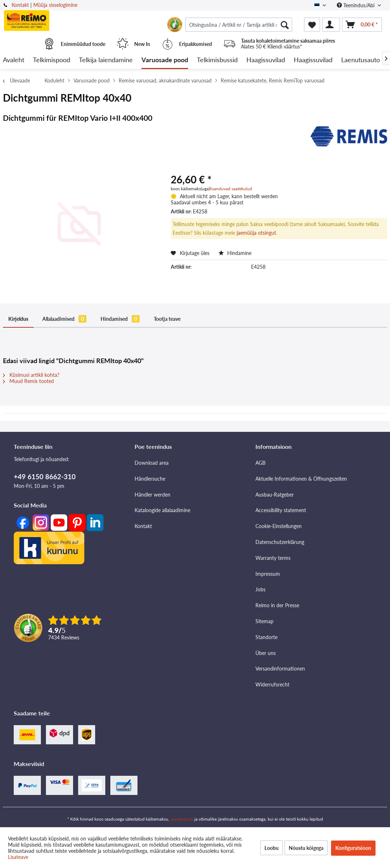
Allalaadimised (64, 319)
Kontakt (20, 5)
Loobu (272, 848)
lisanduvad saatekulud (231, 189)
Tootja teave (167, 319)
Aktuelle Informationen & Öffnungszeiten (301, 479)
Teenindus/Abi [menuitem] (356, 5)
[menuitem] (239, 25)
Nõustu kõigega (306, 848)
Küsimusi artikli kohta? (31, 375)
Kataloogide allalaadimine (162, 510)
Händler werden (152, 495)
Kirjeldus (18, 319)
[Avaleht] (14, 60)
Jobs (260, 589)
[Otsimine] (285, 25)
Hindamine (235, 253)
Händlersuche (150, 479)
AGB (260, 463)
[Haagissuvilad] (266, 60)
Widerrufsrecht (272, 684)
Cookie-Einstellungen (279, 526)
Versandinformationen (280, 669)
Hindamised (120, 319)
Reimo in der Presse (277, 605)
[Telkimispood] (52, 60)
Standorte (266, 637)
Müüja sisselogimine (55, 5)
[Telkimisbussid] (217, 60)
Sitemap (264, 621)
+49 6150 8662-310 (45, 476)
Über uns (266, 653)
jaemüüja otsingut (256, 233)
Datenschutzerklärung (280, 542)
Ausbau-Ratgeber (275, 495)
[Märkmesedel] (312, 25)
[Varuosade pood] (165, 60)
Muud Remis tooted (28, 381)
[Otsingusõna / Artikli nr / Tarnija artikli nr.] (239, 25)
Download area (152, 463)
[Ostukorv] (362, 25)
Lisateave (18, 857)
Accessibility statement (281, 510)
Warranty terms (273, 558)
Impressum (268, 574)
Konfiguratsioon (353, 848)
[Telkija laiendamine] (106, 60)
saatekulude (182, 819)
